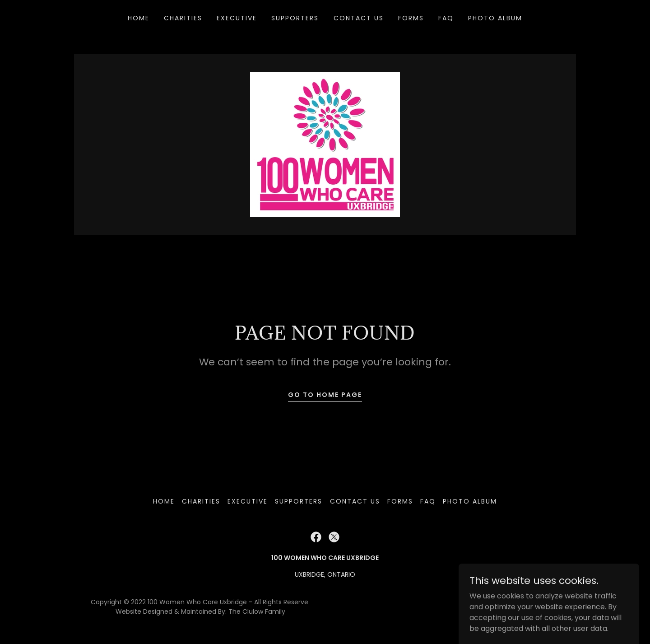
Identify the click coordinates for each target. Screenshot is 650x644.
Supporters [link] (295, 18)
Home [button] (164, 501)
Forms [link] (411, 18)
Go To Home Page (325, 395)
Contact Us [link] (359, 18)
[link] (325, 144)
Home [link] (139, 18)
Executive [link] (237, 18)
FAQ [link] (446, 18)
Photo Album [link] (495, 18)
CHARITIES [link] (183, 18)
